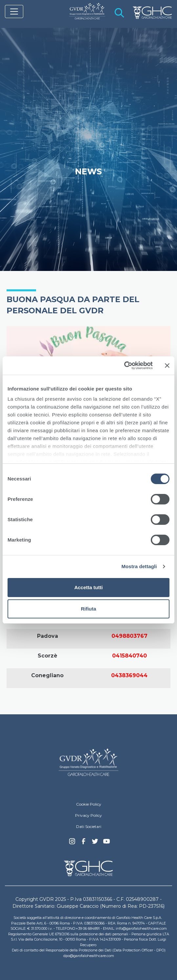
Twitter (95, 844)
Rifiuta (89, 609)
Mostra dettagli (139, 566)
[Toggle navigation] (14, 11)
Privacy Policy (88, 815)
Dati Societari (89, 826)
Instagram (72, 843)
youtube (107, 842)
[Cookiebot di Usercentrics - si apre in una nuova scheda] (124, 366)
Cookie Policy (89, 804)
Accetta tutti (89, 587)
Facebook (84, 843)
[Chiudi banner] (167, 366)
